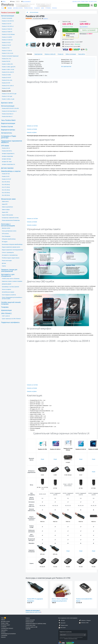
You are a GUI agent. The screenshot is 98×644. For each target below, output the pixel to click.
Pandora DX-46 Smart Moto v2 (9, 111)
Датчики (4, 263)
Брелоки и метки (7, 103)
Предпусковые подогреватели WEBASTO (12, 142)
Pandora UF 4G (6, 48)
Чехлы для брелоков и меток (9, 231)
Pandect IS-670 (6, 176)
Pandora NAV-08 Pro (7, 151)
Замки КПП (5, 204)
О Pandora (48, 8)
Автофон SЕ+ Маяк (7, 162)
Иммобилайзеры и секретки (11, 171)
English (27, 629)
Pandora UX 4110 (6, 43)
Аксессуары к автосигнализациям (8, 225)
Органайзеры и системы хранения (10, 287)
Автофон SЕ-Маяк (6, 159)
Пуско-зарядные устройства (9, 295)
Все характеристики (66, 66)
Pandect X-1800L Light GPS (9, 67)
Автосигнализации (34, 12)
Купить (70, 30)
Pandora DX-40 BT (6, 78)
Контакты (55, 8)
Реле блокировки (6, 236)
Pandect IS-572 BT (6, 179)
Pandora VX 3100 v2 (7, 51)
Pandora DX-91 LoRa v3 (8, 86)
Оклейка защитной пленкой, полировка (11, 303)
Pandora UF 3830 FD (7, 32)
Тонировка (5, 307)
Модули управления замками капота (11, 247)
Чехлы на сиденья (6, 289)
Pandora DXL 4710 (6, 59)
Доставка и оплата (77, 1)
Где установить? (27, 1)
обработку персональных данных (71, 639)
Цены (43, 8)
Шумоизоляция (6, 310)
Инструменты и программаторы (10, 255)
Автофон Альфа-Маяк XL (8, 154)
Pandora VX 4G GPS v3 (8, 26)
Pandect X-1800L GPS (7, 64)
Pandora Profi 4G (6, 61)
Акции (3, 8)
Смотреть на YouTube (32, 126)
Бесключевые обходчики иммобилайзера (12, 244)
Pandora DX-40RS (6, 75)
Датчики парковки (7, 168)
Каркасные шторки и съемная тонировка (12, 281)
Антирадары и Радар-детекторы (9, 137)
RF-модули (5, 242)
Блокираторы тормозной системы (10, 218)
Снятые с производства (8, 252)
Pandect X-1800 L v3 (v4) (8, 69)
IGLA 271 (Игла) (6, 187)
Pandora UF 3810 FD (7, 29)
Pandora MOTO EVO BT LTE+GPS (10, 108)
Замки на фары (6, 210)
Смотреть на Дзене (32, 132)
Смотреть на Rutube (32, 129)
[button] (59, 22)
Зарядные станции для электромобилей (9, 270)
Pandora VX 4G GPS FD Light (9, 94)
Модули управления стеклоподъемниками (12, 250)
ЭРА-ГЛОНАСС (6, 313)
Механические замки (8, 199)
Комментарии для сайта (34, 612)
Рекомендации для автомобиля (8, 634)
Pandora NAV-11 (6, 148)
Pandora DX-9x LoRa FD (8, 72)
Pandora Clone (29, 622)
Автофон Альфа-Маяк (7, 156)
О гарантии (37, 8)
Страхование (4, 635)
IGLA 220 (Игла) (6, 193)
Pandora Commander (8, 13)
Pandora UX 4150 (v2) (7, 40)
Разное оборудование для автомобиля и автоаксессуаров (12, 298)
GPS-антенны (5, 234)
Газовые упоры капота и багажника (11, 279)
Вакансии (3, 637)
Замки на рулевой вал (7, 207)
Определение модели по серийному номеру (36, 623)
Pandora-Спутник (28, 8)
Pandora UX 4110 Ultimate (8, 34)
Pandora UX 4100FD (7, 37)
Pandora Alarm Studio (30, 625)
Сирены (4, 266)
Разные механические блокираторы (11, 220)
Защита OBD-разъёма (7, 215)
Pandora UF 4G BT (7, 45)
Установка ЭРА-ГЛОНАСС (7, 628)
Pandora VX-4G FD (7, 24)
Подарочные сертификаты (10, 322)
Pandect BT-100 (6, 174)
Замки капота (5, 201)
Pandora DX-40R (6, 88)
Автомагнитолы (7, 133)
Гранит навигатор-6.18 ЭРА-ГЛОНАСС (11, 319)
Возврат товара (85, 1)
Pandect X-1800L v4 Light (8, 99)
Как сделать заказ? (93, 1)
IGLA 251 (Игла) (6, 182)
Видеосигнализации (8, 123)
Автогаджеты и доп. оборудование (8, 275)
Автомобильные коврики (8, 292)
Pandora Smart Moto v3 (8, 114)
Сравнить (46, 19)
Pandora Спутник (7, 127)
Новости (3, 620)
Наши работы (4, 630)
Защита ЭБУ (5, 212)
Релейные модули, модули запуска (11, 258)
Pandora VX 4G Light (7, 96)
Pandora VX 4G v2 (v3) (7, 53)
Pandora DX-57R (6, 83)
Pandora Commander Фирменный (10, 56)
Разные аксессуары (7, 261)
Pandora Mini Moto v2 (7, 116)
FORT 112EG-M (6, 316)
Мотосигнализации (8, 106)
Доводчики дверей (7, 284)
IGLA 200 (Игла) (6, 195)
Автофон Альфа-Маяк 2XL (8, 164)
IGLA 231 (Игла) (6, 190)
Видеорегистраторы (8, 130)
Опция (42, 459)
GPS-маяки (5, 146)
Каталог (10, 8)
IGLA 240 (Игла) (6, 185)
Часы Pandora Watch (8, 120)
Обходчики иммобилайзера (9, 239)
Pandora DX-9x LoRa (7, 80)
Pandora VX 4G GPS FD (8, 21)
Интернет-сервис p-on (31, 627)
